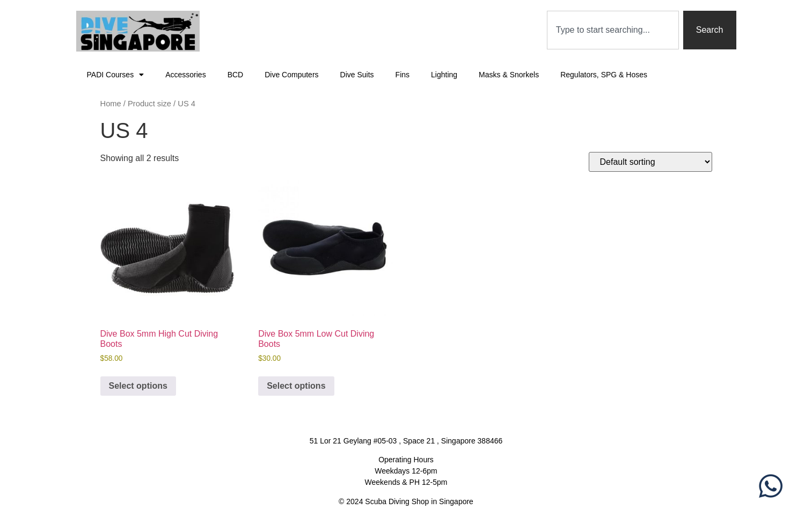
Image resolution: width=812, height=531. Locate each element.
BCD (236, 75)
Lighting (444, 75)
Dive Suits (357, 75)
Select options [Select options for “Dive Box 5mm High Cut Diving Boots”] (138, 386)
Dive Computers (291, 75)
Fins (403, 75)
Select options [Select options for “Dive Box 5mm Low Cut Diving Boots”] (296, 386)
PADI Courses (116, 75)
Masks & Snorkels (509, 75)
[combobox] (613, 30)
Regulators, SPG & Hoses (604, 75)
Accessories (185, 75)
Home (111, 104)
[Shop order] (650, 162)
